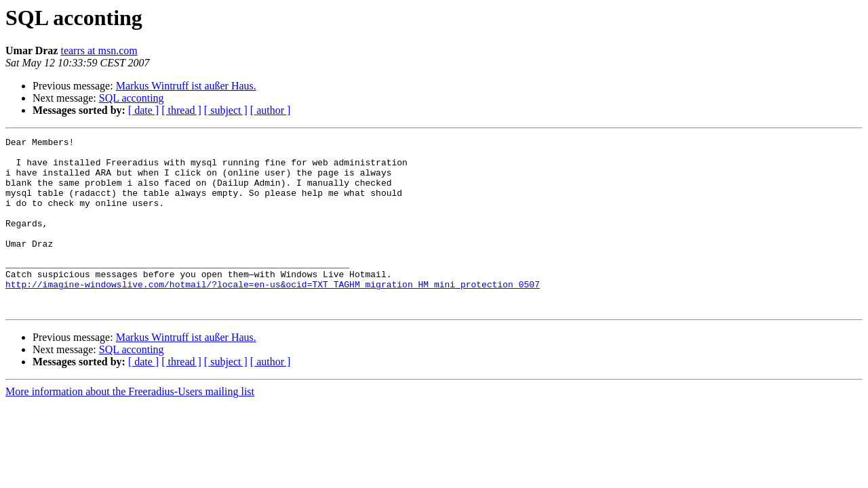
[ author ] (271, 110)
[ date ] (143, 110)
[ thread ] (181, 110)
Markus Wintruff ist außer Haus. (186, 86)
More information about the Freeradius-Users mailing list (130, 426)
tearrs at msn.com (99, 50)
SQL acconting (132, 98)
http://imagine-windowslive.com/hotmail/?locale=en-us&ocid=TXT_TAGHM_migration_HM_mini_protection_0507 (273, 314)
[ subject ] (226, 110)
